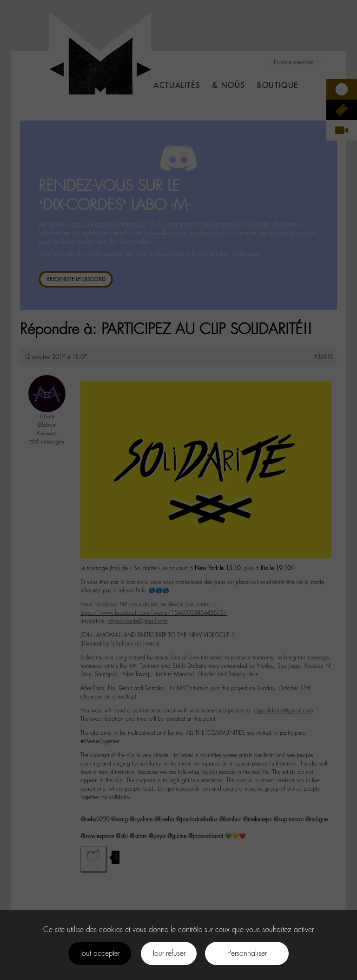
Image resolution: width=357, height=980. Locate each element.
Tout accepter (100, 953)
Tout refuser (169, 953)
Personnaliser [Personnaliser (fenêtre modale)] (247, 953)
